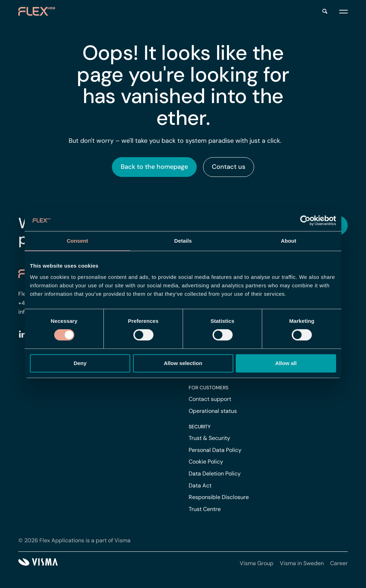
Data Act (200, 485)
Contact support (210, 399)
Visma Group (257, 563)
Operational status (213, 411)
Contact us (229, 167)
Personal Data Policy (215, 450)
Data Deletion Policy (215, 474)
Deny (80, 363)
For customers (209, 388)
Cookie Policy (206, 462)
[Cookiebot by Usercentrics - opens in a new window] (305, 220)
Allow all (286, 363)
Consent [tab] (78, 241)
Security (200, 427)
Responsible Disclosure (219, 497)
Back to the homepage (154, 167)
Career (339, 563)
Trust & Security (209, 438)
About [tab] (289, 241)
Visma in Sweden (302, 563)
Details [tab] (183, 241)
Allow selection (183, 363)
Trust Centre (205, 509)
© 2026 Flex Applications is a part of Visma (74, 540)
